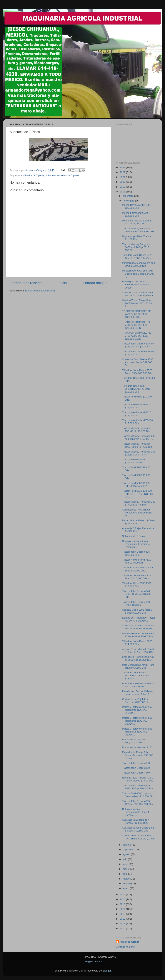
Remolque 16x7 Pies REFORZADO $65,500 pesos (136, 285)
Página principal (94, 961)
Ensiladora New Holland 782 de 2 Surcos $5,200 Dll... (138, 658)
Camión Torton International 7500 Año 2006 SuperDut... (139, 294)
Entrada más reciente (26, 283)
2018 (123, 192)
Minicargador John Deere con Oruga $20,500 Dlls (138, 264)
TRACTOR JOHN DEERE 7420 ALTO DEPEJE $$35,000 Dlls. (136, 314)
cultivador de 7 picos (33, 175)
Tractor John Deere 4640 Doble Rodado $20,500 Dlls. (136, 594)
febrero (127, 883)
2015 (123, 904)
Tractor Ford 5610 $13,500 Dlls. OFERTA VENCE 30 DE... (137, 494)
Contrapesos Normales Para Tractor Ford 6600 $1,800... (139, 627)
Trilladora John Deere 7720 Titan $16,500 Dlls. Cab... (137, 256)
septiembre (129, 850)
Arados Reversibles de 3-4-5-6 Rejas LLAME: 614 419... (138, 651)
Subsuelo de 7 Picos (133, 536)
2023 (123, 167)
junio (126, 864)
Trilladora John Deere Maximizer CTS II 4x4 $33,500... (135, 676)
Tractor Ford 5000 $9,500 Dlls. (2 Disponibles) (136, 485)
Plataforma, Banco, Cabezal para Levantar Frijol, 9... (138, 693)
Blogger (107, 971)
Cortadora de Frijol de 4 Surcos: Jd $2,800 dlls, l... (138, 701)
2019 (123, 187)
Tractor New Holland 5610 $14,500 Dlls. (136, 406)
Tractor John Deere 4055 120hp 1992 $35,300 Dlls (137, 803)
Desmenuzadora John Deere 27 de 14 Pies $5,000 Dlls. (138, 635)
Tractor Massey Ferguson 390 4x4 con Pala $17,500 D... (139, 437)
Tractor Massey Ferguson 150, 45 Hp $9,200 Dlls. (136, 430)
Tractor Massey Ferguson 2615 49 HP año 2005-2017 (139, 230)
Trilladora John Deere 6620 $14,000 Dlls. (137, 643)
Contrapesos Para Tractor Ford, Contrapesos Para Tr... (137, 513)
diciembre (129, 196)
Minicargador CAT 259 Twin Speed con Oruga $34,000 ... (138, 274)
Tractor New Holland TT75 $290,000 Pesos (137, 461)
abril (125, 874)
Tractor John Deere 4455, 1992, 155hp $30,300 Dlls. (138, 787)
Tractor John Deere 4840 (136, 773)
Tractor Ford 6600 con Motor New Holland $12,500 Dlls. (138, 795)
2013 (123, 914)
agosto (127, 854)
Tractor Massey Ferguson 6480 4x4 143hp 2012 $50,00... (136, 247)
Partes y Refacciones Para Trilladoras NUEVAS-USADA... (137, 710)
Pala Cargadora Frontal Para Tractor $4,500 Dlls (138, 666)
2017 (123, 895)
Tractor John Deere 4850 (136, 763)
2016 (123, 899)
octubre (127, 845)
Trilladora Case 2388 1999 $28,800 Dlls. (137, 585)
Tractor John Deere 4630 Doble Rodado (136, 603)
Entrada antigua (95, 283)
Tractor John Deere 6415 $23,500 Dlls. (136, 553)
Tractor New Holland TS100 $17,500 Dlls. (137, 422)
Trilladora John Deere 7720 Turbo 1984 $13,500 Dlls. (137, 372)
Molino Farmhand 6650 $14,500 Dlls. (135, 214)
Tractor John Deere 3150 (136, 768)
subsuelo (51, 175)
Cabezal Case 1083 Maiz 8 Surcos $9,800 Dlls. (137, 611)
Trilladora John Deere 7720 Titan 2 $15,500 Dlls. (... (137, 577)
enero (126, 888)
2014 (123, 909)
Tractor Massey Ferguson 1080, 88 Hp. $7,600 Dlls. (137, 445)
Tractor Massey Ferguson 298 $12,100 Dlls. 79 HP (139, 453)
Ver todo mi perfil (125, 947)
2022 (123, 172)
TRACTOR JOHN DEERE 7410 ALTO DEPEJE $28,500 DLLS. (136, 325)
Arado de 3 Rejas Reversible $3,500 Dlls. (138, 530)
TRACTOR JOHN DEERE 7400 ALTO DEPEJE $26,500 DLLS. (136, 336)
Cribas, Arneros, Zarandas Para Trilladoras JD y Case (138, 837)
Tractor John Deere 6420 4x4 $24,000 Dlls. (138, 353)
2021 (123, 177)
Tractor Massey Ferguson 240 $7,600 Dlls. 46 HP (139, 503)
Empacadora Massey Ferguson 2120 (134, 741)
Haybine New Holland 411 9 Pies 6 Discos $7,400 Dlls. (138, 779)
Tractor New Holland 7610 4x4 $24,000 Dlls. (136, 561)
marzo (127, 879)
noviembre (129, 201)
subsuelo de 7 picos (68, 175)
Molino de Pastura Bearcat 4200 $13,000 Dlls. (137, 222)
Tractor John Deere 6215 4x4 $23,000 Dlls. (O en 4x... (138, 345)
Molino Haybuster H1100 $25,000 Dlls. (136, 206)
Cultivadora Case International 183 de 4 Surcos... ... (136, 812)
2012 (123, 919)
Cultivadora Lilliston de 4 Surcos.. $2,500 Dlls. (136, 821)
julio (125, 859)
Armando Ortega (130, 942)
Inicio (63, 283)
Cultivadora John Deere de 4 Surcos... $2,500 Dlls (138, 829)
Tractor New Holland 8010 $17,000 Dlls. (136, 414)
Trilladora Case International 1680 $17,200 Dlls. (138, 569)
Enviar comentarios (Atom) (40, 291)
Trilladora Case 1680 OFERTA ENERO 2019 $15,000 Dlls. (136, 389)
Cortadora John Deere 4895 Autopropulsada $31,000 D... (137, 362)
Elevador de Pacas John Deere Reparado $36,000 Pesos (137, 755)
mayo (126, 869)
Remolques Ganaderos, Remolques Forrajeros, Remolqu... (136, 544)
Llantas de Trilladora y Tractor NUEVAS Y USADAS (139, 619)
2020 (123, 182)
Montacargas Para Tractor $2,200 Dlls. (136, 238)
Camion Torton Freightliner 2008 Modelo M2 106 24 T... (137, 303)
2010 (123, 929)
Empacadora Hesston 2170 (137, 747)
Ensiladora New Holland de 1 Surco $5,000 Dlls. (138, 685)
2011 (123, 924)
